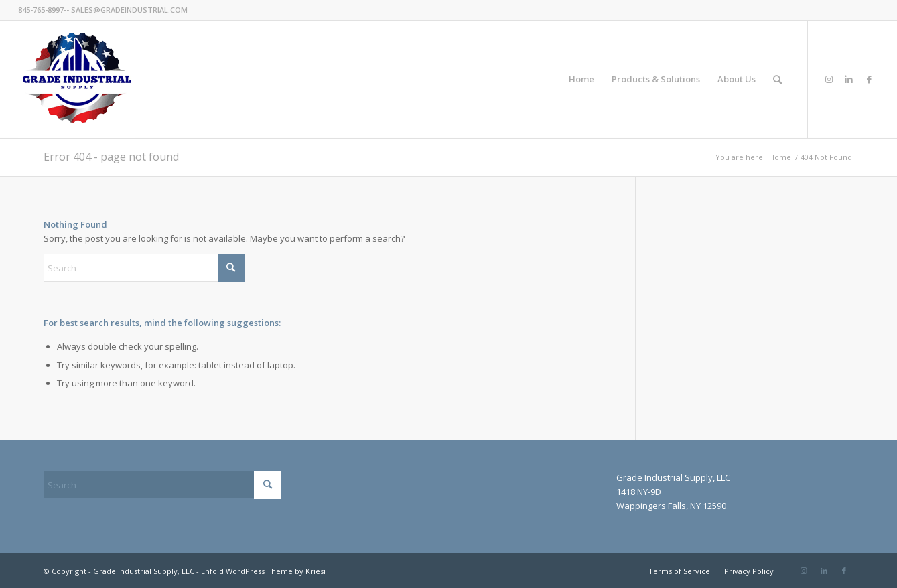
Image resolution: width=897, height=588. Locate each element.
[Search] (777, 79)
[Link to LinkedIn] (849, 79)
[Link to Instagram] (829, 79)
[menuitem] (581, 79)
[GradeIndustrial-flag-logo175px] (77, 79)
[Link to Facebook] (869, 79)
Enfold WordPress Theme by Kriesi (263, 571)
